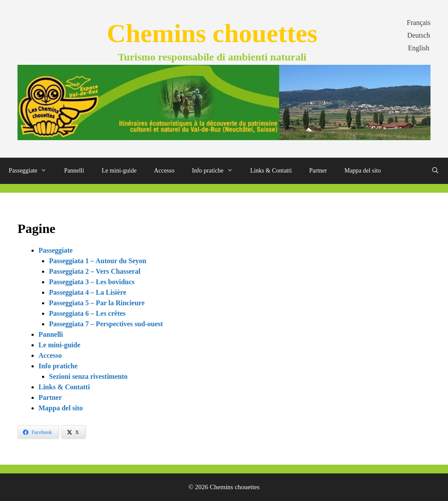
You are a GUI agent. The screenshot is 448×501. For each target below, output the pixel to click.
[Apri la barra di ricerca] (435, 171)
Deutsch (419, 35)
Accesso (164, 171)
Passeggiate (32, 171)
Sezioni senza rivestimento (88, 376)
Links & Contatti (271, 171)
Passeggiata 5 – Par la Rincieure (97, 303)
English (418, 48)
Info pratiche (217, 171)
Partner (318, 171)
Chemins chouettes (212, 33)
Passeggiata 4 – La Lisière (88, 292)
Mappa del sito (362, 171)
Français (419, 23)
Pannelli (74, 171)
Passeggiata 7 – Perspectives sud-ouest (106, 324)
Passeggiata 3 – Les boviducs (92, 282)
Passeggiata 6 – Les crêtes (87, 313)
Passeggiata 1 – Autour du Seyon (98, 261)
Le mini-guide (119, 171)
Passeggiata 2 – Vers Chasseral (95, 271)
